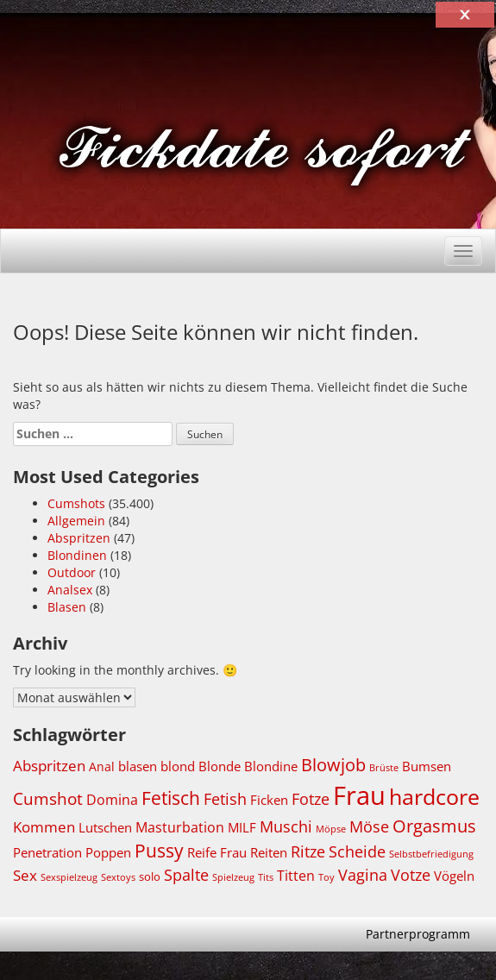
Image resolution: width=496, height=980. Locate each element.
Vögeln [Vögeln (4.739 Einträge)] (454, 876)
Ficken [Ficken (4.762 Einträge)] (269, 800)
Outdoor (72, 572)
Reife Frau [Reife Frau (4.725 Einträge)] (217, 852)
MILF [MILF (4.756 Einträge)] (242, 827)
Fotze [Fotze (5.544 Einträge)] (311, 799)
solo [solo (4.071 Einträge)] (150, 877)
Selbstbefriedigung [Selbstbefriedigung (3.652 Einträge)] (431, 854)
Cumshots (76, 503)
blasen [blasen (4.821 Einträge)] (138, 766)
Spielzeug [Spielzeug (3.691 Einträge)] (233, 877)
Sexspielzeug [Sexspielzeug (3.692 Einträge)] (69, 877)
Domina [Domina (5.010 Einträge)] (112, 800)
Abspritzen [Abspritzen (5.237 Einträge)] (49, 766)
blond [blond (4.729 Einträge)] (178, 766)
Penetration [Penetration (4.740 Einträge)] (47, 852)
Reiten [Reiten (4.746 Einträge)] (269, 852)
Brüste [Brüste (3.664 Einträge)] (384, 768)
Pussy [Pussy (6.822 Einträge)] (159, 851)
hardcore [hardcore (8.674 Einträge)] (434, 796)
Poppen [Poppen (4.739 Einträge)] (108, 852)
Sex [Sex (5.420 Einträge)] (25, 875)
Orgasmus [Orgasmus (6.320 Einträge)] (434, 826)
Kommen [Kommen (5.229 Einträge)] (44, 827)
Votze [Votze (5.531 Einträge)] (411, 875)
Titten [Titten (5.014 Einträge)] (296, 876)
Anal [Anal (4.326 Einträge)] (102, 766)
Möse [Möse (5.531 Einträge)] (369, 826)
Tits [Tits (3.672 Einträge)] (266, 877)
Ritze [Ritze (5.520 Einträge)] (308, 851)
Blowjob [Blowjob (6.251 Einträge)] (333, 765)
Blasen (67, 607)
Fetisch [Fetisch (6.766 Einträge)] (171, 798)
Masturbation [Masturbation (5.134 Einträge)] (180, 827)
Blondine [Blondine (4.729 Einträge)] (271, 766)
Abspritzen (79, 538)
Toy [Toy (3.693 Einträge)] (326, 877)
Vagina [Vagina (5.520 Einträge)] (363, 875)
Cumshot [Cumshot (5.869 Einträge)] (48, 798)
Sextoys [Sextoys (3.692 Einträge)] (118, 877)
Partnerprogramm (418, 934)
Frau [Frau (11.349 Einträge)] (359, 795)
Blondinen (77, 555)
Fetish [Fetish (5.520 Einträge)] (225, 799)
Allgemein (76, 521)
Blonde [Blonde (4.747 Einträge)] (220, 766)
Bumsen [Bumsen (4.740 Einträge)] (427, 766)
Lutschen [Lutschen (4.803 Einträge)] (105, 827)
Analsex (70, 590)
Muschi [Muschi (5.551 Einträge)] (286, 826)
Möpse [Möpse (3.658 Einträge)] (331, 829)
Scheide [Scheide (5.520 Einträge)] (357, 851)
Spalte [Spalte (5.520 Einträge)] (186, 875)
